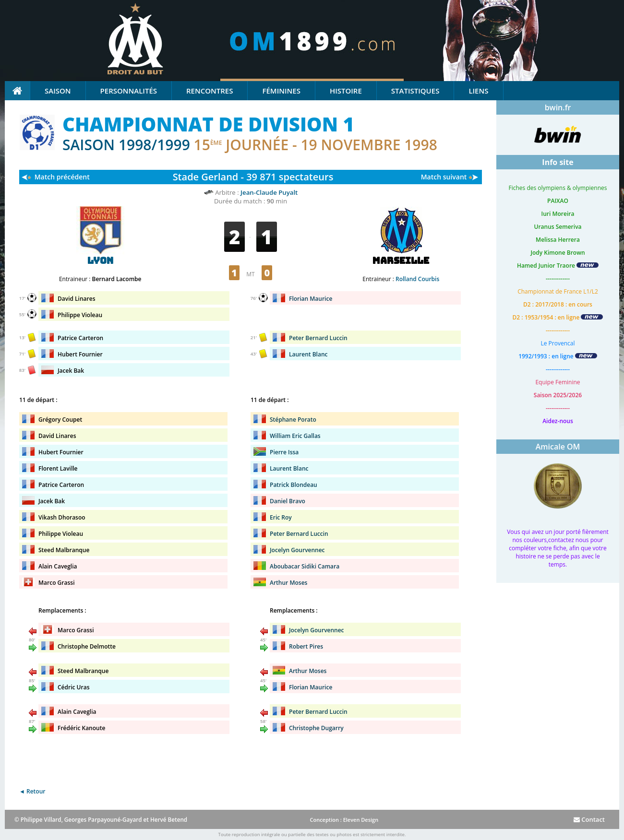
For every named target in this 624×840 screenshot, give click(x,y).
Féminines (281, 91)
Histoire (346, 91)
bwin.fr (558, 107)
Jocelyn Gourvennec (297, 550)
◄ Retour (32, 791)
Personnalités (129, 91)
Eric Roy (281, 517)
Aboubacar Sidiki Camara (305, 566)
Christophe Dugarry (316, 728)
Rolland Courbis (417, 279)
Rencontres (210, 91)
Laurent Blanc (308, 354)
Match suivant (444, 177)
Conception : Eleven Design (344, 820)
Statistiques (415, 91)
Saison (58, 91)
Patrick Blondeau (294, 485)
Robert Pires (306, 646)
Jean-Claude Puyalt (269, 192)
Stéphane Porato (293, 420)
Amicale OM (558, 447)
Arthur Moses (288, 583)
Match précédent (62, 177)
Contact (589, 819)
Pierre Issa (284, 452)
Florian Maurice (311, 299)
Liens (478, 91)
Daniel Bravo (288, 501)
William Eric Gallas (295, 436)
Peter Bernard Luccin (318, 338)
